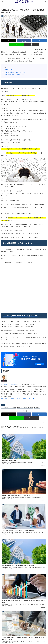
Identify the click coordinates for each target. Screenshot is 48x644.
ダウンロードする (24, 524)
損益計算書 (13, 364)
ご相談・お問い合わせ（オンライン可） (24, 624)
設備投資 (25, 364)
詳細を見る (24, 609)
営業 (8, 639)
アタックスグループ (32, 492)
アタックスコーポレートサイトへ (40, 639)
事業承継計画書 (24, 570)
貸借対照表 (37, 364)
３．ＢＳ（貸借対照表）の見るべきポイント (14, 75)
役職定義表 (24, 588)
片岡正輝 (19, 364)
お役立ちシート (24, 639)
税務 (40, 637)
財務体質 (31, 364)
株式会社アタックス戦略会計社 (10, 341)
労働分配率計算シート (24, 552)
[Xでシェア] (9, 41)
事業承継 (8, 637)
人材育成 (24, 637)
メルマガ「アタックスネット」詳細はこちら (14, 501)
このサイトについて (8, 635)
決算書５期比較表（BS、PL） (24, 539)
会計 (40, 635)
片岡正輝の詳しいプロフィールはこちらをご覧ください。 (17, 355)
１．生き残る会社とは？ (9, 70)
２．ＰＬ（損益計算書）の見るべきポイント (14, 72)
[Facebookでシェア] (24, 41)
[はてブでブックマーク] (39, 41)
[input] (24, 480)
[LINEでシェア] (16, 45)
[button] (32, 45)
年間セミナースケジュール (24, 607)
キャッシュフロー (5, 364)
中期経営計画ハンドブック (24, 521)
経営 (24, 635)
